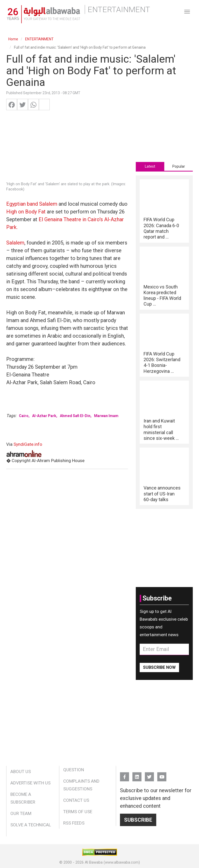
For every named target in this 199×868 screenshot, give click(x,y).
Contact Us (76, 800)
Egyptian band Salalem (32, 204)
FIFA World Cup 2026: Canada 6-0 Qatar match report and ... (161, 228)
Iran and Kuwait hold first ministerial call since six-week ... (161, 429)
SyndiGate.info (28, 444)
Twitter (149, 774)
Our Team (21, 813)
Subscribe (138, 820)
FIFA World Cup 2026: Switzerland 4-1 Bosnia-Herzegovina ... (162, 362)
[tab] (150, 166)
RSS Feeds (74, 823)
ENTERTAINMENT (39, 39)
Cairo (24, 416)
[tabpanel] (164, 342)
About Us (21, 771)
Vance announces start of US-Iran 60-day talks (162, 494)
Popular (179, 166)
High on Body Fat (26, 212)
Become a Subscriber (23, 798)
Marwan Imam (106, 416)
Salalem (15, 243)
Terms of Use (78, 812)
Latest (150, 166)
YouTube (162, 774)
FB (125, 774)
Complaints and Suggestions (81, 785)
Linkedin (137, 774)
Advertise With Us (30, 783)
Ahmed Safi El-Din (75, 416)
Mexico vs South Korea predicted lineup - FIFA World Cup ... (162, 295)
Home (13, 39)
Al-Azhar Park (44, 416)
